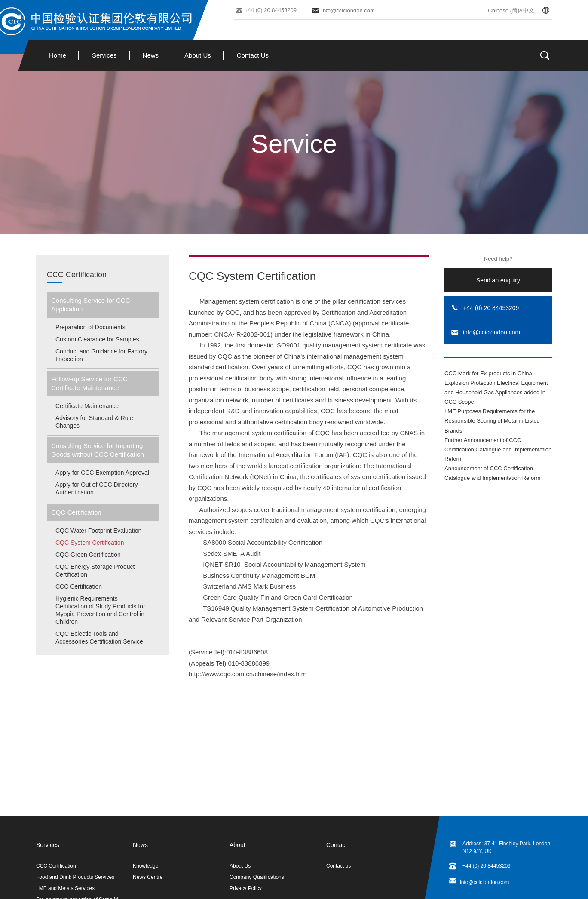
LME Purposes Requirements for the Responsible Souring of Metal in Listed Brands (492, 421)
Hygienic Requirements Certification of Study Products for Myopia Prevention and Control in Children (100, 610)
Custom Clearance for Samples (97, 339)
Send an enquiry (498, 280)
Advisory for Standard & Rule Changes (94, 422)
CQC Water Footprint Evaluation (98, 531)
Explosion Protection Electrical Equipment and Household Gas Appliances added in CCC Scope (496, 392)
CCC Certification (77, 275)
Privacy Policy (246, 888)
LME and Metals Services (65, 888)
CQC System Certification (90, 543)
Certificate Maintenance (87, 406)
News (151, 55)
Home (58, 55)
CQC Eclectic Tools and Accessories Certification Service (99, 638)
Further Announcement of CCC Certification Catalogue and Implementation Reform (498, 449)
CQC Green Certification (88, 555)
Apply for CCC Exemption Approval (102, 473)
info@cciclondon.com (484, 882)
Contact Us (253, 55)
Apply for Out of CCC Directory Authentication (96, 488)
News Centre (148, 877)
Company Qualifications (257, 877)
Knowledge (145, 866)
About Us (198, 55)
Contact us (338, 866)
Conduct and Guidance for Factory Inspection (101, 355)
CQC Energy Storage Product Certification (95, 571)
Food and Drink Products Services (75, 877)
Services (104, 55)
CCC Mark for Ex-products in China (488, 373)
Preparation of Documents (90, 327)
